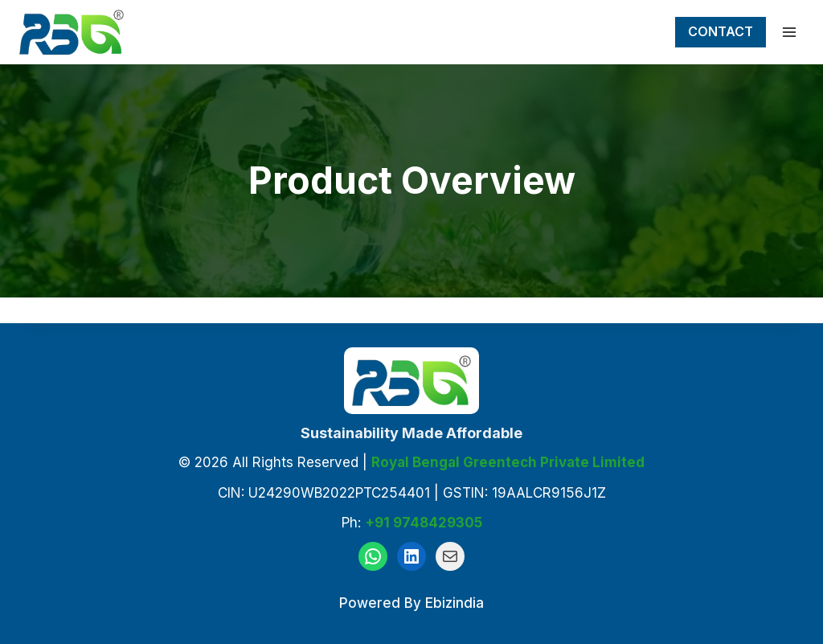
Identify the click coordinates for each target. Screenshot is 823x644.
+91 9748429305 (424, 523)
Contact (721, 31)
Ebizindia (454, 603)
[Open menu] (789, 32)
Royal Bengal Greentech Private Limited (508, 462)
